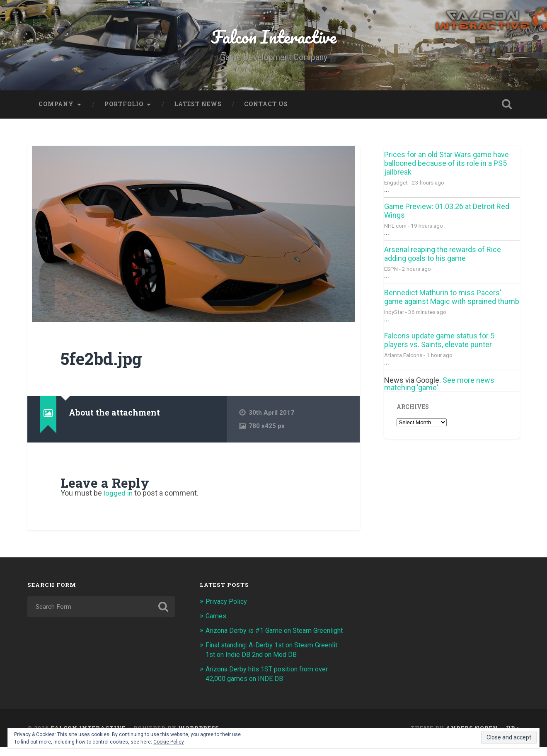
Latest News (198, 106)
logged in (119, 495)
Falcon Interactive (273, 37)
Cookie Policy (169, 742)
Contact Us (266, 106)
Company (56, 106)
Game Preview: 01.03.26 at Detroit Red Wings (447, 212)
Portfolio (124, 106)
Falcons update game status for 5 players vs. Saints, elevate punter (439, 342)
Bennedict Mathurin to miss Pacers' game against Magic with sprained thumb (452, 299)
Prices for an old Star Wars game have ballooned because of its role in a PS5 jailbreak (447, 165)
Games (217, 617)
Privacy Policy (227, 603)
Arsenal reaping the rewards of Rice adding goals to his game (443, 255)
